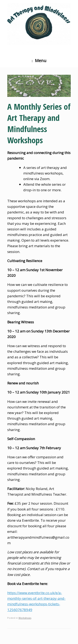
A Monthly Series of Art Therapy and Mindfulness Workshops (39, 123)
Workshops (25, 618)
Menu (39, 61)
